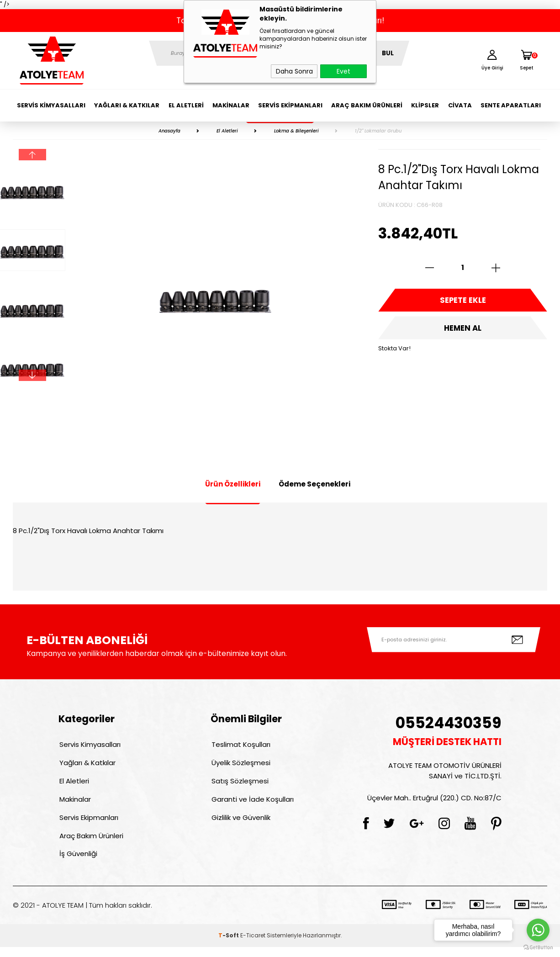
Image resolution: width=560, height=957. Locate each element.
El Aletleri (186, 105)
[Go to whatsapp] (538, 930)
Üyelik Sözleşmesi (240, 765)
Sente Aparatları (511, 105)
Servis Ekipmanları (290, 105)
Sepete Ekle (463, 301)
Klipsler (425, 105)
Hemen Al (463, 331)
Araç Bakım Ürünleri (367, 105)
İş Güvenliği (77, 863)
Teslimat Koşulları (240, 745)
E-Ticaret (253, 945)
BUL (388, 53)
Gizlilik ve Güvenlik (240, 824)
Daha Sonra (294, 71)
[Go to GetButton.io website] (538, 948)
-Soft (229, 945)
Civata (460, 105)
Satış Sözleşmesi (239, 785)
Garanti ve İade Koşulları (252, 804)
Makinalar (231, 105)
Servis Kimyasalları (51, 105)
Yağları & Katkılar (127, 105)
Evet (343, 71)
